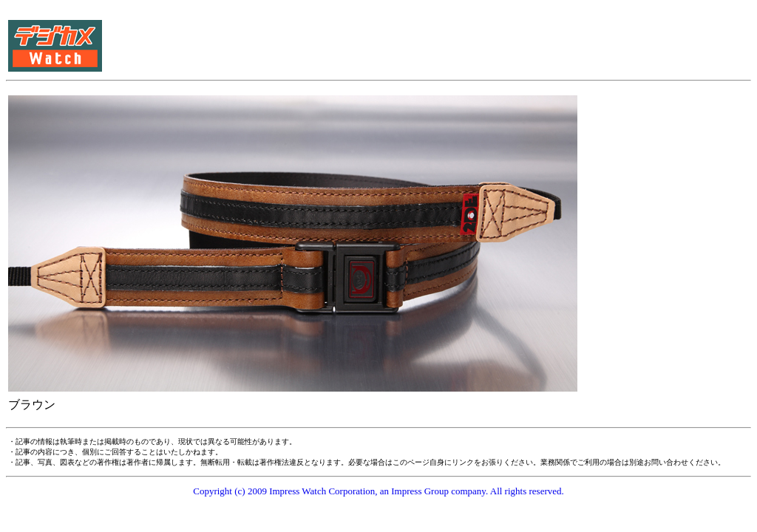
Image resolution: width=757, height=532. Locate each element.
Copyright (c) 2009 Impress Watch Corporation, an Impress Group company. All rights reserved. (378, 491)
